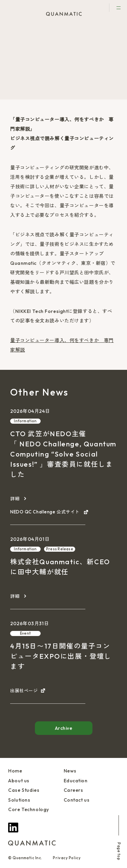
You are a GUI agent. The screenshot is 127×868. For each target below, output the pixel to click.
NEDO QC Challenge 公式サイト (45, 512)
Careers (73, 790)
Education (76, 781)
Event (25, 633)
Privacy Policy (67, 858)
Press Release (60, 549)
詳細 (15, 499)
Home (15, 771)
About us (19, 781)
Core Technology (28, 809)
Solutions (19, 800)
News (25, 30)
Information (25, 421)
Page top (119, 838)
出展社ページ (24, 691)
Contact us (77, 800)
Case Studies (24, 790)
